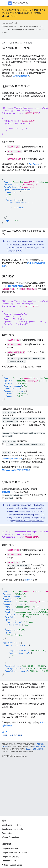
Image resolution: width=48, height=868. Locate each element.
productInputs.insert (14, 286)
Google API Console (10, 848)
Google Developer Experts (12, 829)
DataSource (34, 164)
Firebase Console (9, 861)
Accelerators (7, 833)
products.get (8, 492)
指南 (30, 43)
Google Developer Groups (12, 825)
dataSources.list (21, 245)
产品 (10, 43)
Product (29, 580)
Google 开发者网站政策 (34, 749)
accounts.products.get (12, 459)
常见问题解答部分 (21, 76)
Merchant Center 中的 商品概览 (16, 470)
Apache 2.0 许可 (39, 746)
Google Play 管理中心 (11, 857)
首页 (4, 43)
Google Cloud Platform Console (15, 853)
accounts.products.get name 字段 (30, 521)
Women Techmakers (10, 837)
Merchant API (22, 3)
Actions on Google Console (13, 865)
